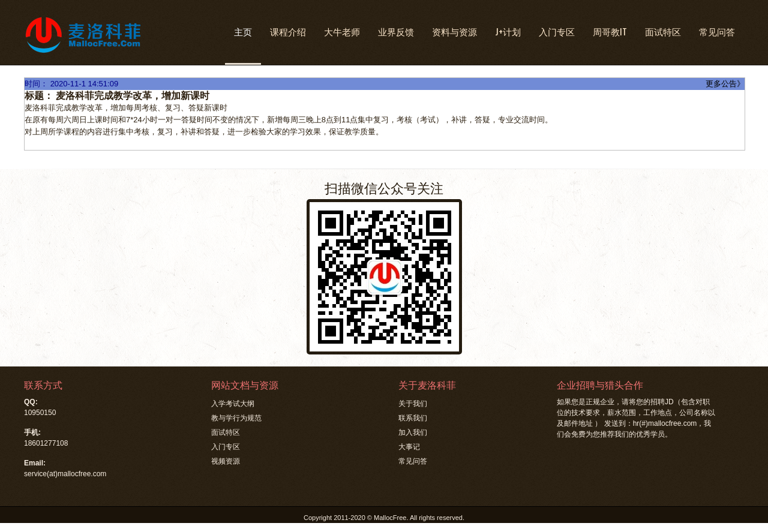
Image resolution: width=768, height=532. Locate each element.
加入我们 (413, 432)
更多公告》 (725, 84)
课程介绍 (288, 31)
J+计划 (508, 31)
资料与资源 (454, 31)
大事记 (409, 447)
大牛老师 (342, 31)
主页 (243, 31)
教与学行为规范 (236, 418)
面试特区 (663, 31)
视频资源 (226, 461)
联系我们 (413, 418)
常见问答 (717, 31)
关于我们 (413, 404)
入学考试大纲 (233, 404)
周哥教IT (610, 31)
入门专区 (557, 31)
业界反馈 (396, 31)
